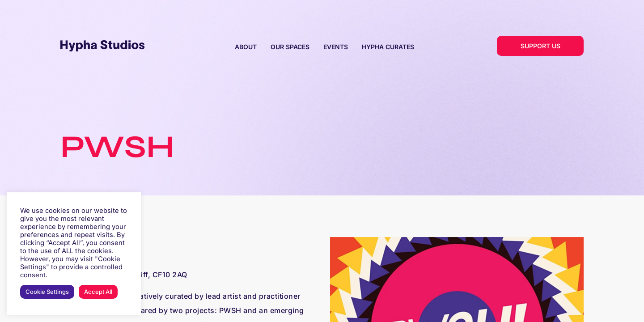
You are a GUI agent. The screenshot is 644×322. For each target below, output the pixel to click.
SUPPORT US (540, 46)
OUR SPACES (290, 47)
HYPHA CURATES (388, 47)
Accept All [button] (98, 292)
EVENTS (336, 47)
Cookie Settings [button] (47, 292)
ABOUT (246, 47)
